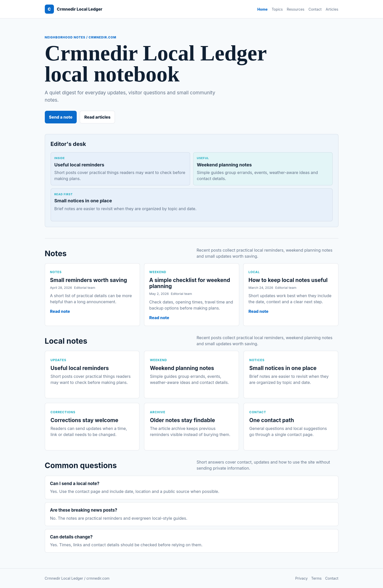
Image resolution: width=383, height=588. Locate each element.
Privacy (301, 578)
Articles (332, 9)
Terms (316, 578)
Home (263, 9)
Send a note (61, 117)
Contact (315, 9)
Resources (296, 9)
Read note (60, 311)
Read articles (97, 117)
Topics (277, 9)
